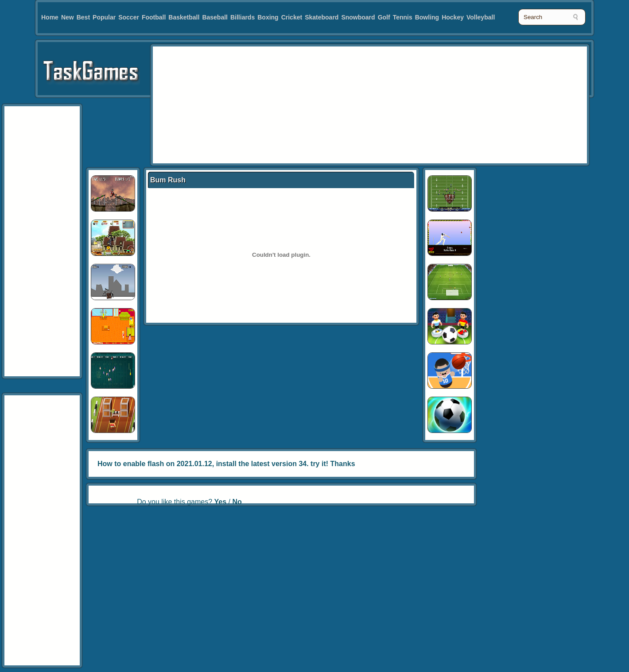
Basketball (184, 17)
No (237, 502)
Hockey (453, 17)
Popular (104, 17)
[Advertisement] (212, 104)
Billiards (243, 17)
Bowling (427, 17)
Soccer (129, 17)
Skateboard (322, 17)
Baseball (215, 17)
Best (83, 17)
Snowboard (358, 17)
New (68, 17)
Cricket (292, 17)
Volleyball (481, 17)
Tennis (403, 17)
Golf (384, 17)
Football (154, 17)
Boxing (268, 17)
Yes (221, 502)
